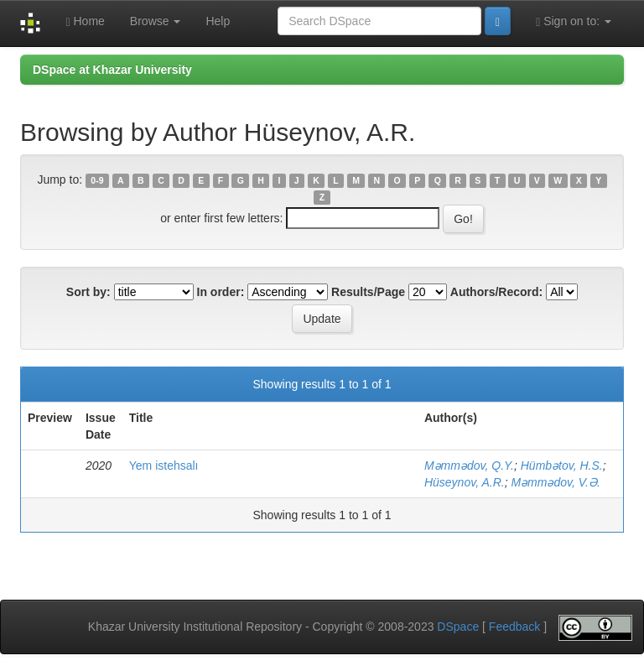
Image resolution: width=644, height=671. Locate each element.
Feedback (514, 627)
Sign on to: (574, 21)
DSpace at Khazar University (112, 70)
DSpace (458, 627)
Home (85, 21)
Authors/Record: (496, 292)
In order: (221, 292)
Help (218, 21)
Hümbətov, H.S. (562, 466)
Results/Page (368, 292)
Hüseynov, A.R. (465, 482)
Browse (156, 21)
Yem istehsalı (164, 466)
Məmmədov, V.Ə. (555, 482)
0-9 (97, 180)
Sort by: (88, 292)
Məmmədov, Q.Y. (469, 466)
